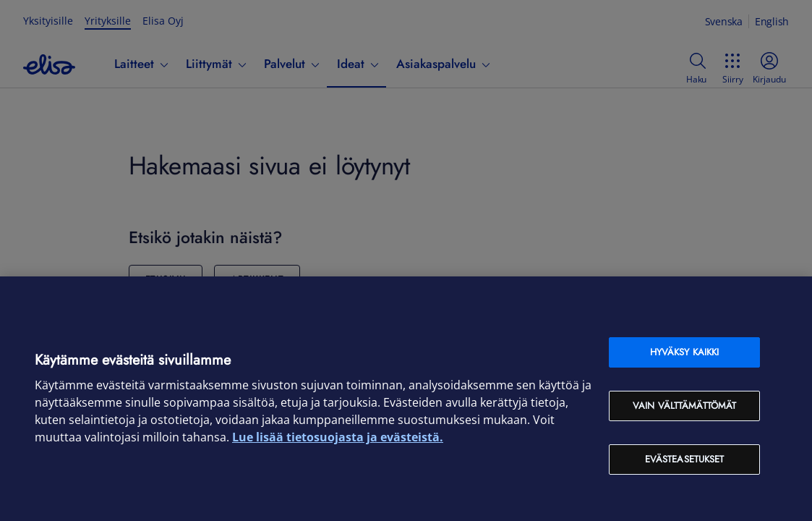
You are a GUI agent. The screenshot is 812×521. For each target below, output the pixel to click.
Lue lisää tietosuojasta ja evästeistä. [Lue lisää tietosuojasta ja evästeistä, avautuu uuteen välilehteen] (338, 437)
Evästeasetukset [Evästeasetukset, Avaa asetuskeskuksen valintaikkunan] (685, 459)
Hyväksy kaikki (685, 352)
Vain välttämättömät (684, 406)
